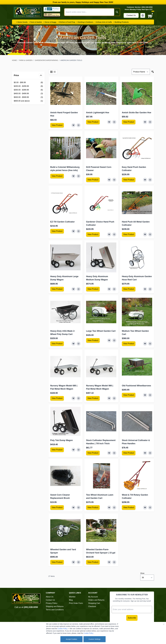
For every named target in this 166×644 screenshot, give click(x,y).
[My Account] (143, 15)
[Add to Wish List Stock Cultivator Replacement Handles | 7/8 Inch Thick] (109, 453)
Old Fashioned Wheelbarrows (136, 386)
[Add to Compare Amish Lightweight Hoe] (114, 122)
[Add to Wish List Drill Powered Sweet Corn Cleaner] (109, 180)
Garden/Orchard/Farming (46, 60)
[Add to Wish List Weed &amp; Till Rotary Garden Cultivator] (145, 508)
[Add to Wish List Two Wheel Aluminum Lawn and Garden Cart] (109, 508)
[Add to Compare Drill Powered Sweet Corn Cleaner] (114, 180)
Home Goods (23, 22)
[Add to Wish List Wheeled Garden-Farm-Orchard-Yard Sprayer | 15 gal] (109, 562)
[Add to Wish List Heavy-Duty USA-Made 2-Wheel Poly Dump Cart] (73, 344)
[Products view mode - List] (55, 72)
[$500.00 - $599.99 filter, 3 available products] (28, 97)
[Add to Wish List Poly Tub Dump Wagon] (73, 450)
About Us (50, 597)
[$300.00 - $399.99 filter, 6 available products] (28, 90)
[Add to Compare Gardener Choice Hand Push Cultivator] (114, 234)
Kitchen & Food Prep (67, 22)
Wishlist (72, 597)
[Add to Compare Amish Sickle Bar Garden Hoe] (150, 122)
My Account (93, 597)
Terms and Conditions (55, 610)
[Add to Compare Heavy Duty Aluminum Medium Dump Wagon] (114, 289)
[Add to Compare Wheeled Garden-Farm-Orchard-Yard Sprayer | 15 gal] (114, 562)
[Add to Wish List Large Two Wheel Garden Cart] (109, 340)
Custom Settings (95, 639)
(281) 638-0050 (31, 607)
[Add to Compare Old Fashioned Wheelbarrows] (150, 395)
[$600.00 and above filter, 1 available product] (28, 101)
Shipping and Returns (55, 606)
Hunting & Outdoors (86, 22)
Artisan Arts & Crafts (104, 22)
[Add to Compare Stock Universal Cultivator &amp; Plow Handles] (150, 453)
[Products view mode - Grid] (51, 72)
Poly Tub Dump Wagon (62, 440)
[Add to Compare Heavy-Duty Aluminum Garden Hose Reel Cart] (150, 289)
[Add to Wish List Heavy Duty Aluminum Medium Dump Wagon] (109, 289)
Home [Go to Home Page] (14, 60)
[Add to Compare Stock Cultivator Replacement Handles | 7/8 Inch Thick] (114, 453)
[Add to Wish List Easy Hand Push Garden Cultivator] (145, 180)
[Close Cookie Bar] (164, 624)
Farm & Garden (36, 22)
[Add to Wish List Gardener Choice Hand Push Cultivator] (109, 234)
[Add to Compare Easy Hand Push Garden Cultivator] (150, 180)
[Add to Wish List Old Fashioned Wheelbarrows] (145, 395)
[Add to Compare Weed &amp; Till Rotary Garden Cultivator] (150, 508)
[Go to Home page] (28, 12)
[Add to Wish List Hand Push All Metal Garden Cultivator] (145, 234)
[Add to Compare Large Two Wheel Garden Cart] (114, 340)
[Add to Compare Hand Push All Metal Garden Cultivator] (150, 234)
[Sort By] (141, 72)
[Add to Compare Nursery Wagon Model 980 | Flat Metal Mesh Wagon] (114, 398)
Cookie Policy (63, 629)
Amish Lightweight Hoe (98, 113)
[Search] (117, 12)
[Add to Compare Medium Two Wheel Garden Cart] (150, 344)
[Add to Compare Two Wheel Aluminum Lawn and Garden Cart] (114, 508)
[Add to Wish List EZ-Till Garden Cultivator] (73, 231)
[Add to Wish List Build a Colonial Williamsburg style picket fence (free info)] (73, 176)
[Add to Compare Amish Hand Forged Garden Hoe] (79, 125)
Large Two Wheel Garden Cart (101, 331)
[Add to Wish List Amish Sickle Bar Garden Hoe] (145, 122)
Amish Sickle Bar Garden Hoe (136, 113)
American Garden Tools (71, 60)
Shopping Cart (94, 603)
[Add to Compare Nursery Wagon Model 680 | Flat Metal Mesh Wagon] (79, 398)
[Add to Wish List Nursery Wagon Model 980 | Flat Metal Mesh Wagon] (109, 398)
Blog (71, 600)
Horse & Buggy (51, 22)
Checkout (92, 606)
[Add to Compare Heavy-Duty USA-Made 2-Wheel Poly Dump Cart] (79, 344)
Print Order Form (76, 603)
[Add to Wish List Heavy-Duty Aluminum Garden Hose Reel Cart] (145, 289)
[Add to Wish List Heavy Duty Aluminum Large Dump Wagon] (73, 289)
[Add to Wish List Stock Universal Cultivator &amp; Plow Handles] (145, 453)
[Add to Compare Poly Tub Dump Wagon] (79, 450)
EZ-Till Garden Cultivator (62, 222)
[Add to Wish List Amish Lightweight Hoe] (109, 122)
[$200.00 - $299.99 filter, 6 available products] (28, 86)
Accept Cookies (71, 639)
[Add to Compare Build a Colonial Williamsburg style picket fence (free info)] (79, 176)
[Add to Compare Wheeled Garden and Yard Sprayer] (79, 562)
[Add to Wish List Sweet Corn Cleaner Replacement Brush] (73, 508)
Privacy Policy (52, 603)
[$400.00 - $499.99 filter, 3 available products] (28, 94)
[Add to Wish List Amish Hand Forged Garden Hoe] (73, 125)
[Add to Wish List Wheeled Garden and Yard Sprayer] (73, 562)
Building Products (122, 22)
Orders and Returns (96, 600)
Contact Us (131, 15)
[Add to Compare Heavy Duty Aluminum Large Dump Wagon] (79, 289)
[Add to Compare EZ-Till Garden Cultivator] (79, 231)
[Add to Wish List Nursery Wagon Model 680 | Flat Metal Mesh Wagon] (73, 398)
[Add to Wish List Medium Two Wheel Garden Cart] (145, 344)
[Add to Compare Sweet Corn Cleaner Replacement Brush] (79, 508)
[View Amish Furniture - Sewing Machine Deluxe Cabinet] (57, 125)
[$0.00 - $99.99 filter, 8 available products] (28, 83)
